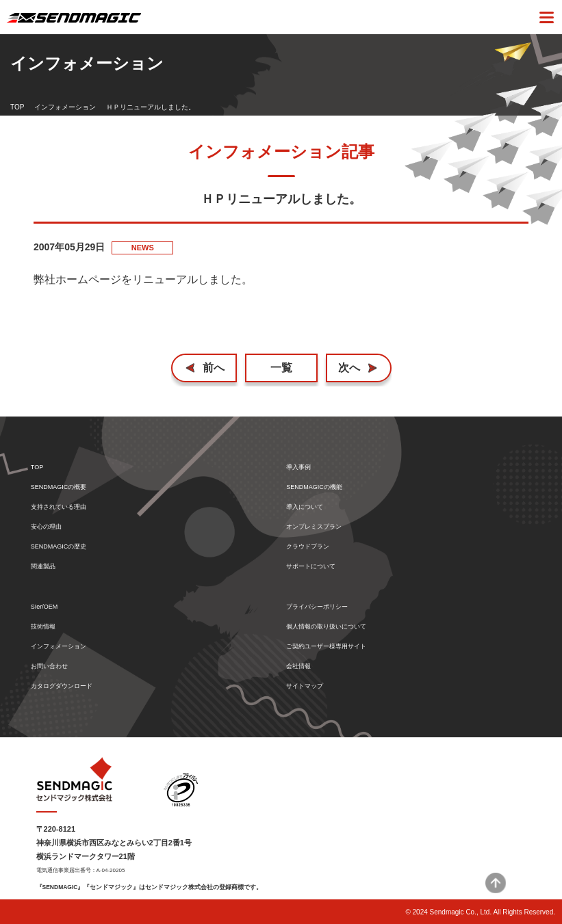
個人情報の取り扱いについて (326, 627)
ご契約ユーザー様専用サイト (326, 647)
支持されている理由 (59, 507)
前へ (214, 368)
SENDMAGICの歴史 (59, 547)
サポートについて (311, 567)
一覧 (281, 368)
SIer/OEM (44, 607)
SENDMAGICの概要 (59, 487)
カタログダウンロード (62, 686)
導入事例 (298, 467)
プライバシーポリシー (317, 607)
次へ (349, 368)
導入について (305, 507)
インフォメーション (65, 107)
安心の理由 (46, 527)
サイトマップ (305, 686)
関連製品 (43, 567)
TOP (17, 107)
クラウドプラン (308, 547)
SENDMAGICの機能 (314, 487)
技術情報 (43, 627)
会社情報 (298, 666)
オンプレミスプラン (314, 527)
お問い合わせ (49, 666)
